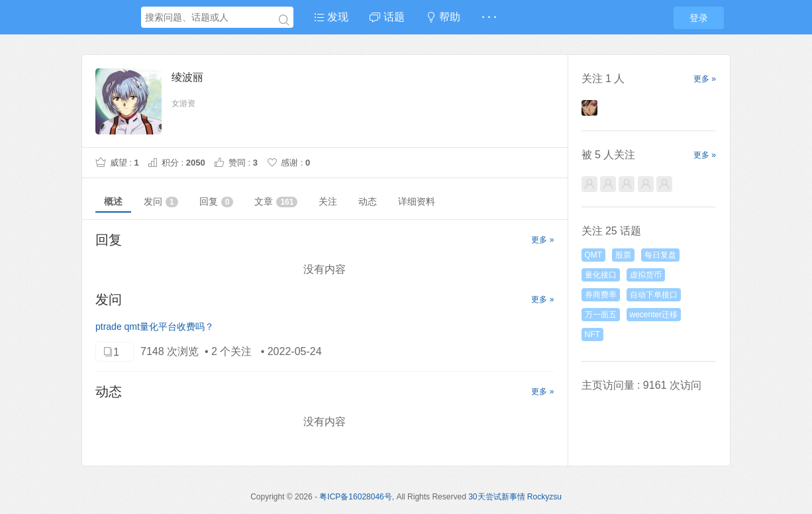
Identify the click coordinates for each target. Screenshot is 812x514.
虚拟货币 (646, 275)
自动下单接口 (654, 295)
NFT (592, 334)
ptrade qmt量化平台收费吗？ (155, 327)
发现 (331, 17)
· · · (489, 17)
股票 (623, 255)
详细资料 (417, 201)
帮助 (443, 17)
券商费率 (601, 295)
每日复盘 (660, 255)
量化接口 (601, 275)
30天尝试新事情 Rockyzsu (515, 497)
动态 (368, 201)
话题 (387, 17)
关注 (328, 201)
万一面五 (601, 315)
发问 (161, 202)
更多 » (542, 240)
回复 (217, 202)
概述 (113, 201)
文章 (276, 202)
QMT (594, 255)
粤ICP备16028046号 (355, 497)
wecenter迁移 (654, 315)
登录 (699, 18)
